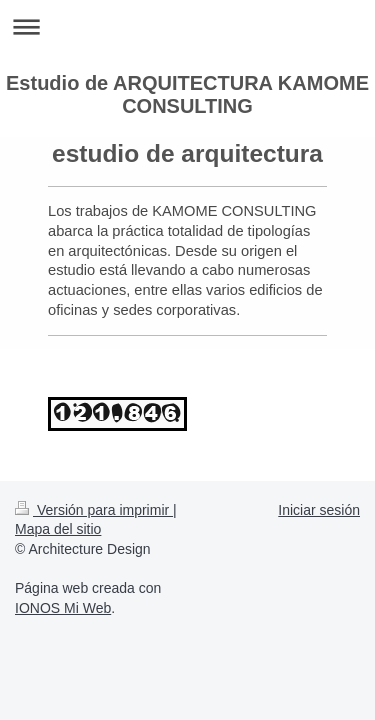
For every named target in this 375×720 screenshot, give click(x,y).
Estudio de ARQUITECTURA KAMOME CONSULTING (187, 94)
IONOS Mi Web (63, 608)
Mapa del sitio (58, 529)
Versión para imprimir (94, 510)
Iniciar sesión (319, 510)
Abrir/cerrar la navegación (187, 26)
